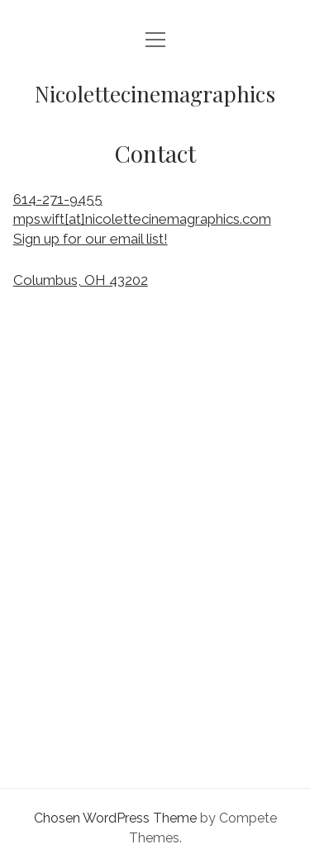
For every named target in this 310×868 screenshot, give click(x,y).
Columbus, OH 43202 (81, 280)
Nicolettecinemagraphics (155, 94)
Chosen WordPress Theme (115, 818)
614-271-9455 (58, 199)
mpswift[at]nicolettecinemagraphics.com (142, 219)
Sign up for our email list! (91, 239)
